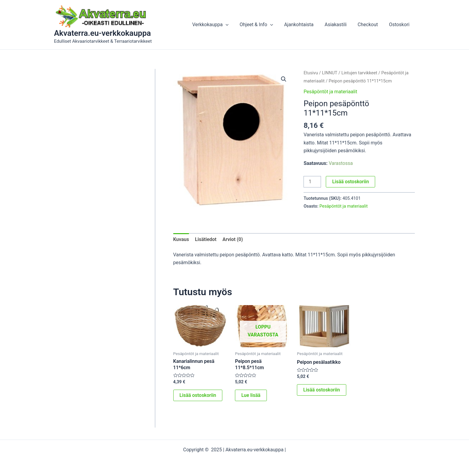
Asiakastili (339, 25)
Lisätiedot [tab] (206, 239)
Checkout (370, 25)
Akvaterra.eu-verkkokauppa (103, 33)
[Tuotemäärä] (312, 182)
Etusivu (311, 73)
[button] (284, 79)
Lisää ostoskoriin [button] (198, 395)
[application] (233, 25)
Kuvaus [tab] (181, 239)
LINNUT (330, 73)
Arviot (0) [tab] (233, 239)
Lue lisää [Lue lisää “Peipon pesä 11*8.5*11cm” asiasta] (251, 395)
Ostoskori (400, 25)
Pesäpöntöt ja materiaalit (330, 92)
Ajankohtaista (304, 25)
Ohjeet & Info (262, 25)
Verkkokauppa (218, 25)
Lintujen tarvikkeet (359, 73)
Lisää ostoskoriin (350, 182)
